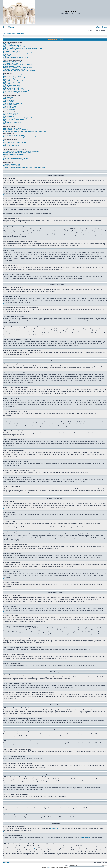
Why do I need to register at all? (12, 45)
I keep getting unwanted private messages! (16, 130)
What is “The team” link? (10, 124)
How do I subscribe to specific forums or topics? (17, 153)
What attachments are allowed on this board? (16, 158)
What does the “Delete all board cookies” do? (16, 57)
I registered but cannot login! (11, 51)
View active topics (21, 33)
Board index (6, 36)
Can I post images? (9, 102)
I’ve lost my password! (10, 50)
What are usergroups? (10, 116)
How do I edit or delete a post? (12, 76)
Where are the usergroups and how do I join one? (18, 118)
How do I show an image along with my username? (18, 68)
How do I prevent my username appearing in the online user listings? (23, 48)
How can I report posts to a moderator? (15, 88)
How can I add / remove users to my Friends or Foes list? (20, 137)
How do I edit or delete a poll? (12, 82)
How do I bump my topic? (11, 93)
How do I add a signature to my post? (14, 78)
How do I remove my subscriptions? (14, 154)
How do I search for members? (12, 146)
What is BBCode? (8, 97)
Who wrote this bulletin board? (12, 164)
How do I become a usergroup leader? (14, 119)
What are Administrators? (11, 113)
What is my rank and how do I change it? (15, 69)
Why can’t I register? (9, 56)
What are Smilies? (9, 100)
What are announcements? (11, 105)
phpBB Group (55, 828)
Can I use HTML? (8, 99)
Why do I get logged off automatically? (14, 47)
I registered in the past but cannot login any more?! (18, 53)
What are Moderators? (10, 115)
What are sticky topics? (10, 106)
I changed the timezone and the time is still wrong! (18, 65)
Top (4, 184)
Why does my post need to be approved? (15, 91)
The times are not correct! (11, 63)
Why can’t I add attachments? (12, 85)
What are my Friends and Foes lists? (14, 135)
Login (5, 27)
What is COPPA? (8, 54)
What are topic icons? (10, 109)
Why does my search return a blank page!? (16, 144)
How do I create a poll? (10, 79)
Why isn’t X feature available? (12, 166)
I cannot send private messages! (13, 128)
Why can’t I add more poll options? (13, 81)
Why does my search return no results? (15, 143)
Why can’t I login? (8, 44)
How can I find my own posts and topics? (15, 147)
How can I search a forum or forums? (14, 141)
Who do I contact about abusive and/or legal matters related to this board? (24, 167)
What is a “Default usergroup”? (12, 122)
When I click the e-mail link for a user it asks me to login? (20, 71)
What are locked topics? (10, 108)
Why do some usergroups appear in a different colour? (19, 121)
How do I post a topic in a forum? (13, 75)
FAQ (98, 27)
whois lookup (31, 848)
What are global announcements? (13, 103)
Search (104, 27)
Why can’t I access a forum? (11, 84)
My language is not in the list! (12, 66)
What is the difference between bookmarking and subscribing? (21, 151)
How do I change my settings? (12, 62)
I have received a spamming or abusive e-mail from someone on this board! (25, 131)
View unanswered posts (9, 33)
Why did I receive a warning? (12, 87)
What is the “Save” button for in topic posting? (16, 90)
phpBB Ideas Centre (86, 837)
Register (11, 27)
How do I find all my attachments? (13, 160)
